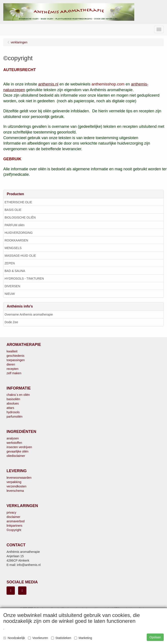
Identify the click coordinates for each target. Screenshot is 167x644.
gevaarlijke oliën (17, 451)
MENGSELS (13, 248)
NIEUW (10, 294)
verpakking (14, 482)
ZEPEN (10, 263)
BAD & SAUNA (15, 271)
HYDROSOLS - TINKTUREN (24, 278)
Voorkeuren (38, 638)
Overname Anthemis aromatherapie (29, 314)
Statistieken (61, 638)
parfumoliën (15, 417)
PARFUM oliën (15, 225)
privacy (11, 512)
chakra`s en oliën (18, 395)
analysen (13, 438)
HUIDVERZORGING (19, 233)
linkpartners (14, 526)
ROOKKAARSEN (16, 240)
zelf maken (14, 373)
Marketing (83, 638)
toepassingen (16, 360)
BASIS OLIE (13, 210)
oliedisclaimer (16, 456)
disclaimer (13, 517)
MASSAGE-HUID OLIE (20, 256)
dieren (11, 364)
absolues (13, 403)
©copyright (14, 530)
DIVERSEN (12, 286)
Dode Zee (11, 322)
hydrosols (13, 412)
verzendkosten (16, 486)
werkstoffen (14, 443)
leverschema (15, 491)
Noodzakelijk (14, 638)
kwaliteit (12, 351)
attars (10, 408)
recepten (12, 369)
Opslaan (155, 637)
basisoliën (13, 399)
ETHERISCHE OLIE (18, 202)
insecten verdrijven (19, 447)
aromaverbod (16, 521)
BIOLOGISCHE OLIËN (20, 217)
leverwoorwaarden (19, 478)
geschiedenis (15, 356)
